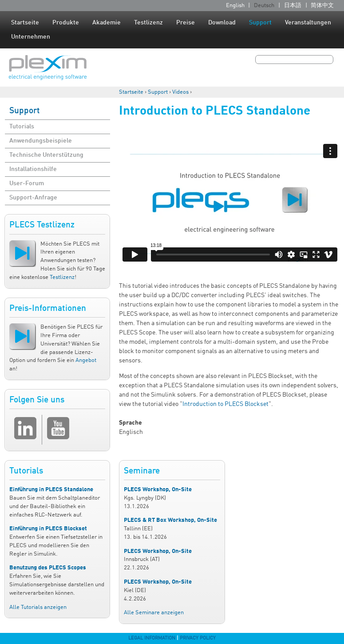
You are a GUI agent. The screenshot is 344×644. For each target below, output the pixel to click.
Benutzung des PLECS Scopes (48, 568)
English (235, 6)
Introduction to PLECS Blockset (225, 404)
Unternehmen (31, 37)
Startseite (25, 23)
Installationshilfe (33, 169)
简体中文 (322, 6)
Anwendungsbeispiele (41, 141)
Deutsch (264, 6)
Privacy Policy (198, 638)
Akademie (107, 23)
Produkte (66, 23)
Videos (180, 92)
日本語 (293, 6)
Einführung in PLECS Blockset (48, 529)
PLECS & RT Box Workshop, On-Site (170, 520)
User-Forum (27, 183)
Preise (186, 23)
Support (260, 23)
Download (222, 23)
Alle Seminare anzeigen (154, 613)
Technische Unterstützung (46, 155)
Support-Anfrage (33, 198)
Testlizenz (148, 23)
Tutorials (22, 127)
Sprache (130, 423)
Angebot (86, 360)
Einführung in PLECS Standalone (51, 490)
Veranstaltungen (308, 23)
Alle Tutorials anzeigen (38, 607)
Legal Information (152, 638)
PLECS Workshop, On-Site (158, 490)
